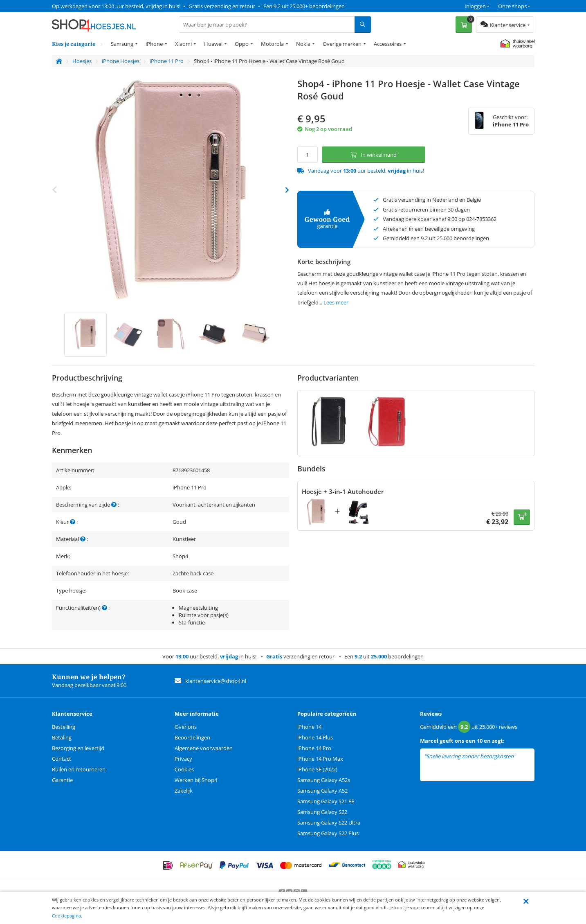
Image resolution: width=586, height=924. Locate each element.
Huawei (213, 44)
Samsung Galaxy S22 (322, 812)
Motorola (272, 44)
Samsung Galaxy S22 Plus (328, 833)
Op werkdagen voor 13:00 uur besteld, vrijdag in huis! (116, 6)
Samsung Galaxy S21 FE (326, 801)
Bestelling (64, 727)
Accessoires (388, 44)
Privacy (183, 759)
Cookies (184, 769)
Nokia (303, 44)
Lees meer (336, 302)
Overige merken (342, 44)
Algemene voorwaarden (204, 748)
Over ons (186, 727)
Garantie (62, 780)
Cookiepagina (66, 916)
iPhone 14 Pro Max (320, 759)
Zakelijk (184, 791)
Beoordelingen (192, 737)
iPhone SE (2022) (317, 769)
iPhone (154, 44)
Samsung (122, 44)
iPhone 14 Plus (315, 737)
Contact (62, 759)
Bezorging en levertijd (78, 748)
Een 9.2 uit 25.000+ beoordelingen (304, 6)
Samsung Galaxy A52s (324, 780)
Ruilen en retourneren (79, 769)
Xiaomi (183, 44)
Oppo (242, 44)
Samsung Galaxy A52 (322, 791)
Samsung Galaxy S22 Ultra (329, 823)
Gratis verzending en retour (222, 6)
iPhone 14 (309, 727)
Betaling (62, 737)
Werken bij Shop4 (196, 780)
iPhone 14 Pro (314, 748)
